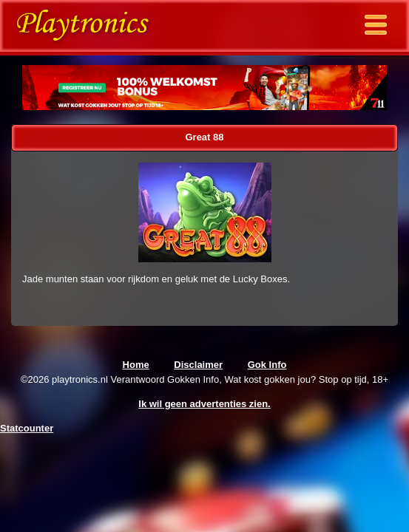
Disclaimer (198, 365)
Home (136, 365)
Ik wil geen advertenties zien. (204, 404)
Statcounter (27, 428)
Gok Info (267, 365)
